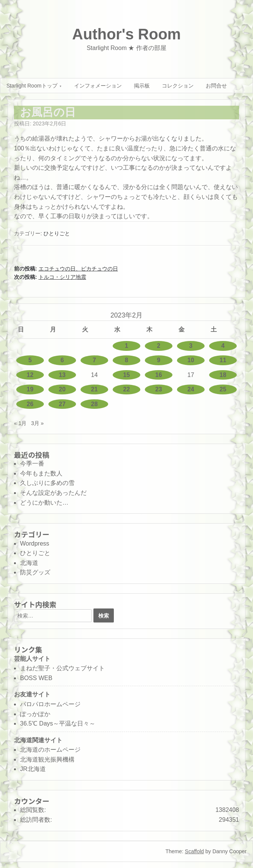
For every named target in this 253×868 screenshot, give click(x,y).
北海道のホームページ (50, 750)
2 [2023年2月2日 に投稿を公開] (159, 346)
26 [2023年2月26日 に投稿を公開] (30, 404)
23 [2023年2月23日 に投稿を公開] (159, 389)
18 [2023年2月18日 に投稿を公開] (223, 375)
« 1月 (20, 423)
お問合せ (216, 86)
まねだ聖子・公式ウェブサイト (62, 668)
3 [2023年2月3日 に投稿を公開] (191, 346)
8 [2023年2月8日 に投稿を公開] (126, 360)
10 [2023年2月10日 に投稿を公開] (191, 360)
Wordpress (35, 543)
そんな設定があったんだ (53, 493)
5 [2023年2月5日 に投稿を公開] (30, 360)
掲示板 (142, 86)
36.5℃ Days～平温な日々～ (58, 723)
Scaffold (194, 851)
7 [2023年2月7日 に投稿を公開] (94, 360)
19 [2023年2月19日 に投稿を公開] (30, 389)
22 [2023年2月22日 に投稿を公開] (127, 389)
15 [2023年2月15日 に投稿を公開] (127, 375)
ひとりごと (57, 233)
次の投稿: (50, 277)
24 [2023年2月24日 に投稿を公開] (191, 389)
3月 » (37, 423)
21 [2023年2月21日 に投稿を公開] (95, 389)
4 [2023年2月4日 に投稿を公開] (223, 346)
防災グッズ (35, 572)
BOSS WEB (36, 678)
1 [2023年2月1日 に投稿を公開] (126, 346)
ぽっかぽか (35, 714)
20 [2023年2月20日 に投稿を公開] (62, 389)
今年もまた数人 (41, 473)
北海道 (29, 563)
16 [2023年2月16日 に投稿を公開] (159, 375)
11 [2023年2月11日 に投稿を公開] (223, 360)
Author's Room (126, 34)
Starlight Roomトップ (32, 86)
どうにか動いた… (44, 503)
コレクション (178, 86)
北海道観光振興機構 (47, 759)
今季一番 (32, 464)
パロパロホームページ (50, 704)
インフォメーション (98, 86)
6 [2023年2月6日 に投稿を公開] (62, 360)
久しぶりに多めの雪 (47, 483)
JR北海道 (33, 769)
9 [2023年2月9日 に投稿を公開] (159, 360)
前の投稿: (66, 269)
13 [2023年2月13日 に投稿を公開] (62, 375)
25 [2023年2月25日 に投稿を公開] (223, 389)
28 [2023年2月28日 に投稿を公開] (95, 404)
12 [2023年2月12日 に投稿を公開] (30, 375)
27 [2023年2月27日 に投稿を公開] (62, 404)
